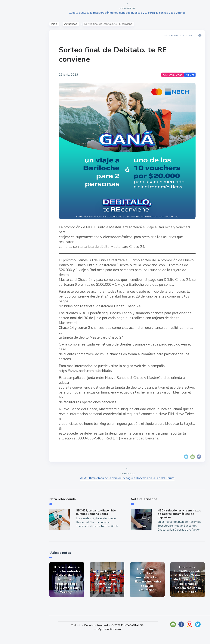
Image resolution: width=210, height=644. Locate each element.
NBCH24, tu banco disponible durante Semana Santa (97, 520)
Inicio (55, 24)
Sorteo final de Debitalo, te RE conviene (114, 55)
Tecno (12, 85)
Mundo (13, 76)
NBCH (189, 75)
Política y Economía (23, 67)
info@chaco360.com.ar (109, 636)
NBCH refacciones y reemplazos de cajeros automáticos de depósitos (179, 522)
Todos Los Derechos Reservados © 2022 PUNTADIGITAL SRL (109, 633)
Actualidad (16, 49)
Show (12, 58)
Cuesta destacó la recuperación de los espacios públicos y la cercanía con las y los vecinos (128, 13)
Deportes (15, 93)
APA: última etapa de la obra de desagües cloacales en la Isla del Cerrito (128, 486)
